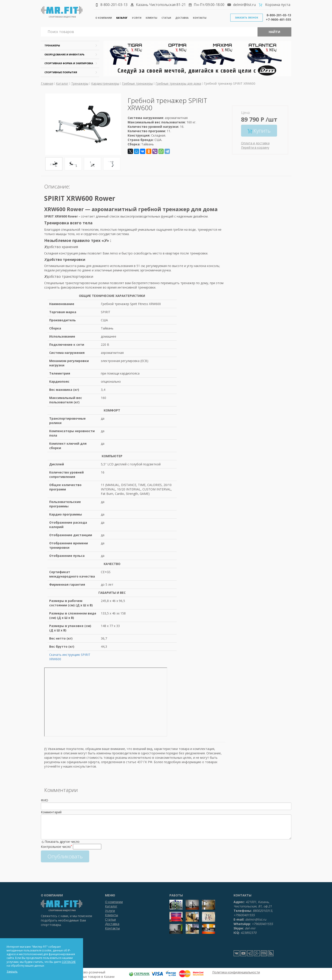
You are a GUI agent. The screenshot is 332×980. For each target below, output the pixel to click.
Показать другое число (62, 842)
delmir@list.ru (244, 5)
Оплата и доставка (255, 143)
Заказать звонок (247, 18)
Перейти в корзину (255, 147)
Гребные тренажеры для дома (178, 83)
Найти (274, 32)
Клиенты (151, 18)
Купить (259, 131)
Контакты (200, 18)
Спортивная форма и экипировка (69, 63)
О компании (104, 18)
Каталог (122, 18)
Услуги (137, 18)
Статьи (166, 18)
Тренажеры (52, 45)
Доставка (182, 18)
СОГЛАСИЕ (69, 962)
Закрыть (12, 972)
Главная (47, 83)
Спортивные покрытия (61, 72)
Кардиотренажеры (105, 83)
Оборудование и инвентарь (64, 54)
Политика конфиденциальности (236, 972)
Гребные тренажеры (137, 83)
